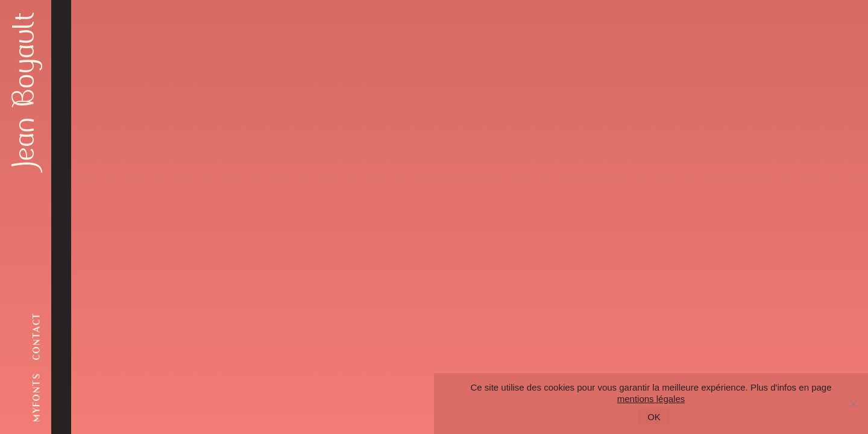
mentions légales (651, 399)
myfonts (36, 397)
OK (654, 417)
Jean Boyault (24, 90)
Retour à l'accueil (285, 257)
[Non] (853, 404)
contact (36, 336)
